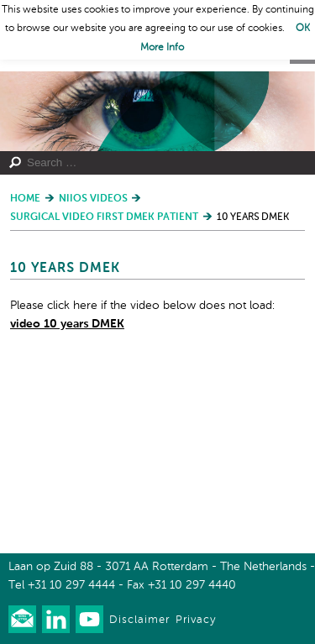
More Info (162, 48)
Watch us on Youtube (89, 619)
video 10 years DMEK (67, 324)
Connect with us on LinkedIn (56, 619)
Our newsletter (22, 619)
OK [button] (303, 29)
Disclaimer (139, 620)
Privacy (196, 620)
